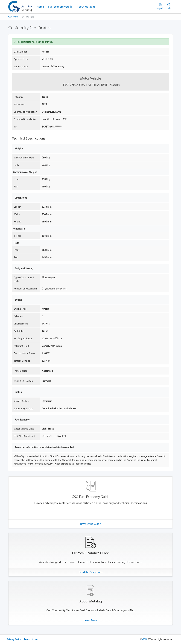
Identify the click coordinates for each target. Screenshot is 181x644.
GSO (145, 639)
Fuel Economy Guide (60, 7)
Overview (13, 17)
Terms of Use (31, 639)
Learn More (90, 620)
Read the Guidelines (91, 572)
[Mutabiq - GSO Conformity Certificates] (20, 7)
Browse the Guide (91, 524)
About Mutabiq (86, 7)
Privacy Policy (14, 639)
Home (41, 6)
